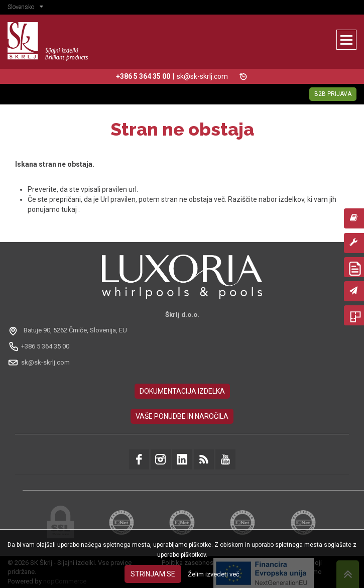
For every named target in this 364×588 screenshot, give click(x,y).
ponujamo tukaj (53, 209)
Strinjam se (153, 574)
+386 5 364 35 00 (45, 346)
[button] (28, 8)
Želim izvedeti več (214, 574)
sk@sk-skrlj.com (202, 76)
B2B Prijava (333, 94)
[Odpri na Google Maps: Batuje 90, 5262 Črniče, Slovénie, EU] (69, 330)
